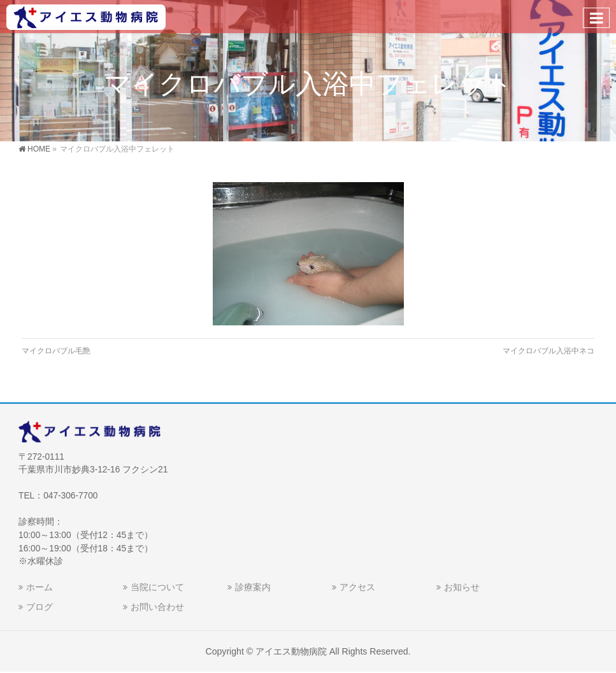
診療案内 (253, 587)
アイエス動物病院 (291, 651)
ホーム (39, 587)
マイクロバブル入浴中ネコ (548, 351)
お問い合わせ (157, 607)
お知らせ (462, 587)
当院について (157, 587)
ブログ (39, 607)
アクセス (357, 587)
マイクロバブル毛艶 (56, 351)
